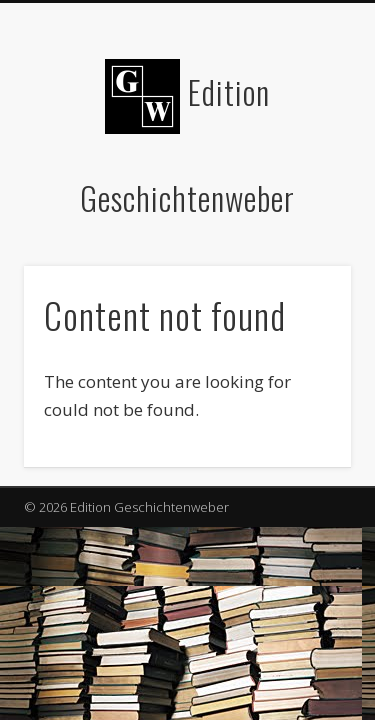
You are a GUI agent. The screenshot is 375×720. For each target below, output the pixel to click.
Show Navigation (303, 179)
